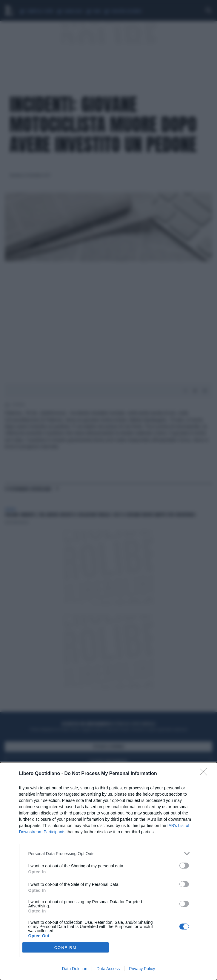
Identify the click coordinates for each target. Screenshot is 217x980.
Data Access (108, 969)
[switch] (184, 866)
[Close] (205, 774)
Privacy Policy (142, 969)
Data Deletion (75, 969)
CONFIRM (66, 948)
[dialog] (109, 871)
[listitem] (109, 853)
